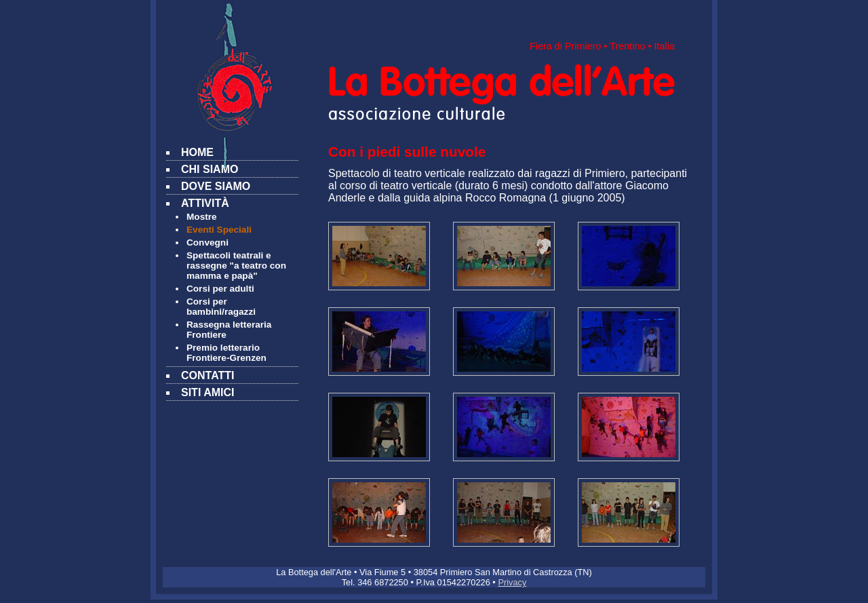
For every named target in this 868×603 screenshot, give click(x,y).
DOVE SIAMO (216, 186)
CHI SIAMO (210, 169)
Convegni (208, 242)
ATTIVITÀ (205, 203)
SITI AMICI (208, 392)
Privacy (512, 582)
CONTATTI (208, 375)
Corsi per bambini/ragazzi (221, 307)
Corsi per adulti (220, 289)
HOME (197, 152)
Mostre (202, 217)
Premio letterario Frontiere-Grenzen (226, 353)
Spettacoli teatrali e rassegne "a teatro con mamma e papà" (236, 266)
